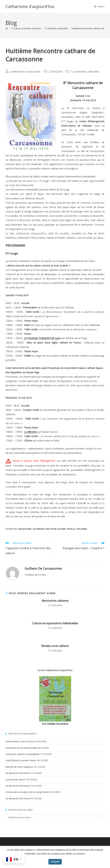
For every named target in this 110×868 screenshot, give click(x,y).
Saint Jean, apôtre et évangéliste (23, 754)
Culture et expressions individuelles (55, 623)
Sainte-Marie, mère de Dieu (20, 741)
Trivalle (71, 529)
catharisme (38, 529)
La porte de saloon (15, 779)
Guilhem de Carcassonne (25, 72)
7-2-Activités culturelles (85, 72)
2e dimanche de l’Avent (18, 798)
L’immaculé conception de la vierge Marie (27, 792)
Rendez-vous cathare (55, 646)
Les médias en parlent (55, 724)
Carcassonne (25, 529)
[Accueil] (7, 28)
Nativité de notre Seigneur (19, 767)
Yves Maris (82, 529)
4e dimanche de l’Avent (18, 773)
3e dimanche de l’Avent (18, 786)
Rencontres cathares (55, 601)
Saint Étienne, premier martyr (21, 760)
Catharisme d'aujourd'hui (30, 6)
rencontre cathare (55, 529)
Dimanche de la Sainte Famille (21, 748)
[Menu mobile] (100, 6)
